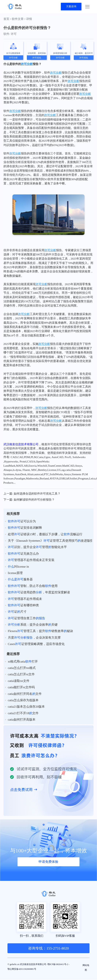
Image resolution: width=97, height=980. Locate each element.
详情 (29, 19)
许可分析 (27, 64)
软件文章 (18, 19)
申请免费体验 (48, 861)
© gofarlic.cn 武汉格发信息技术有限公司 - (34, 965)
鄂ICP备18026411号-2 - (22, 970)
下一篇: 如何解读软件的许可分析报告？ (29, 500)
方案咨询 (70, 7)
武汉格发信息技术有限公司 (21, 445)
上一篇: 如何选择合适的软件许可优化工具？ (32, 494)
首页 (6, 19)
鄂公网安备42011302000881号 (55, 970)
